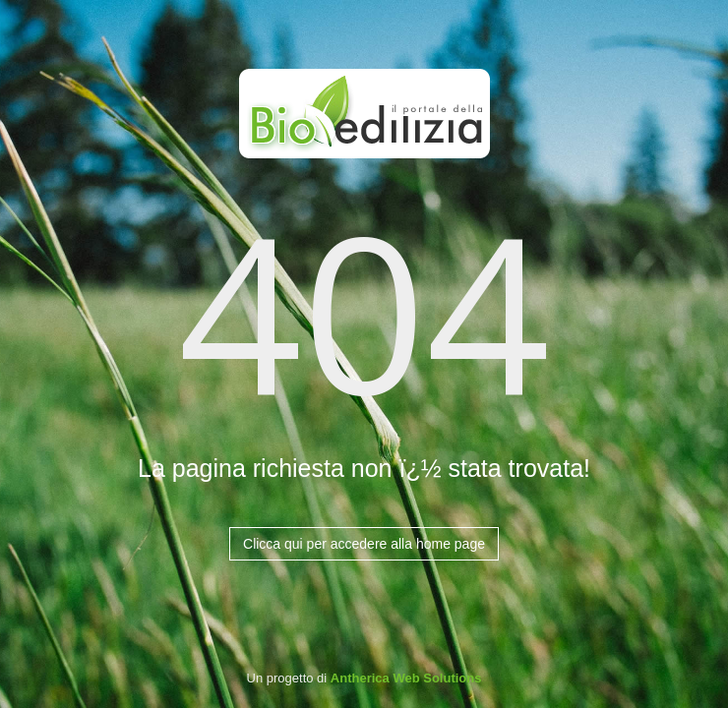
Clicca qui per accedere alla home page (364, 544)
